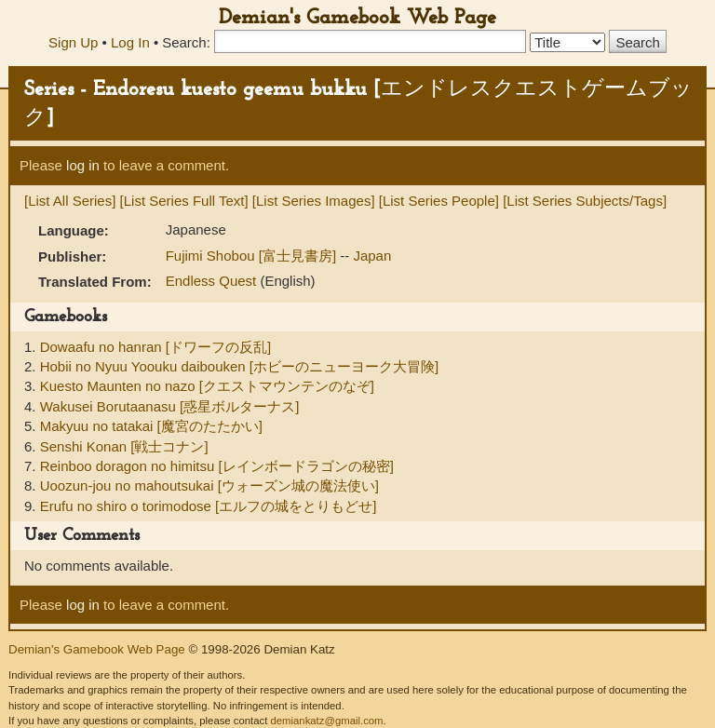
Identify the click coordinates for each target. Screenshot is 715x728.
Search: (186, 42)
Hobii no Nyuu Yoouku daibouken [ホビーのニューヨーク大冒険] (240, 366)
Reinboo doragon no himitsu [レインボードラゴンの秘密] (217, 466)
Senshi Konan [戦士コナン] (124, 446)
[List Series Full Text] (184, 201)
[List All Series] (70, 201)
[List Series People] (439, 201)
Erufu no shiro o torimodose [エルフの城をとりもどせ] (209, 506)
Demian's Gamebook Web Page (357, 18)
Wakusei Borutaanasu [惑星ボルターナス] (170, 406)
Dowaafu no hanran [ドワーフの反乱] (155, 347)
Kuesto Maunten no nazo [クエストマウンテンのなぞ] (207, 386)
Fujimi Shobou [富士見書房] (253, 256)
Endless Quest (213, 281)
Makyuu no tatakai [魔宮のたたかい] (151, 426)
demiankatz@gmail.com (326, 721)
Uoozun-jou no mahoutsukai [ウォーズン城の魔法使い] (209, 485)
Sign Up (73, 42)
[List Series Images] (314, 201)
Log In (130, 42)
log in (83, 165)
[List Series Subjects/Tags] (585, 201)
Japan (372, 256)
